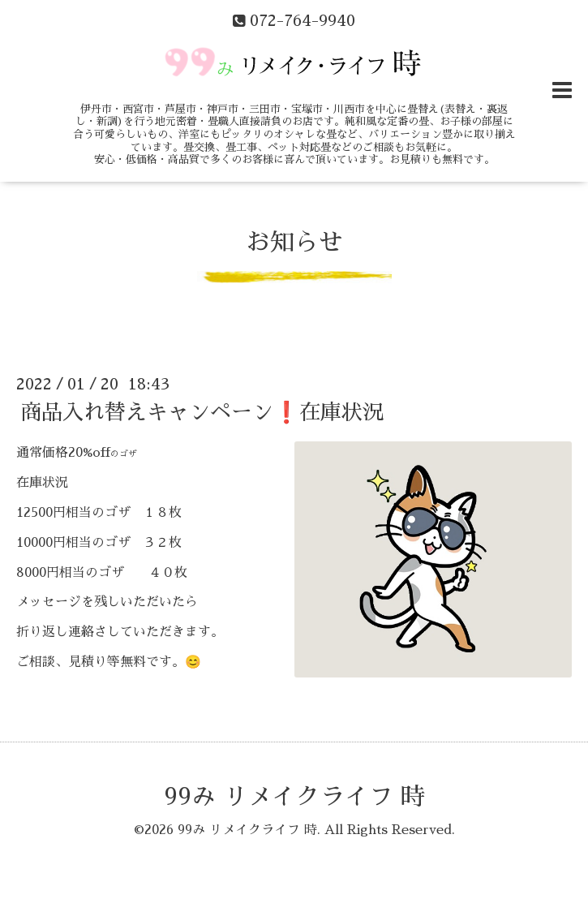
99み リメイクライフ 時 (294, 797)
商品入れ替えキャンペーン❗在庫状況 (202, 412)
